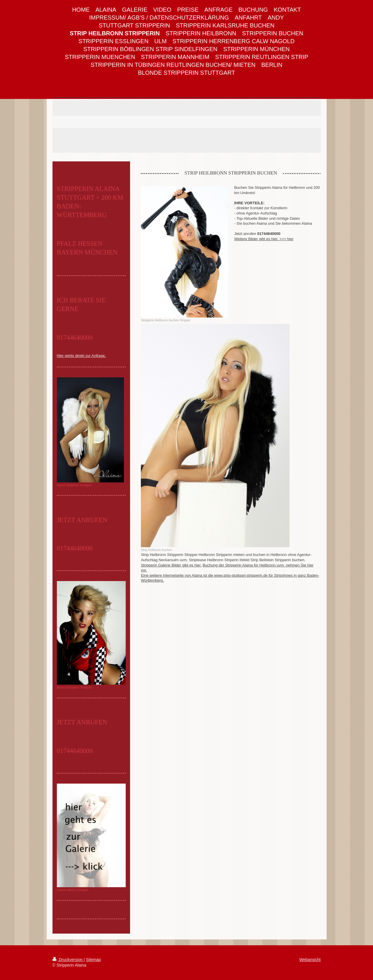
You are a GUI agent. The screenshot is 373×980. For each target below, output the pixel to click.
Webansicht (310, 960)
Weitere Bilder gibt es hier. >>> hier (264, 239)
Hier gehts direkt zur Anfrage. (81, 356)
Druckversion (68, 960)
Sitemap (93, 960)
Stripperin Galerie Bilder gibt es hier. (171, 565)
